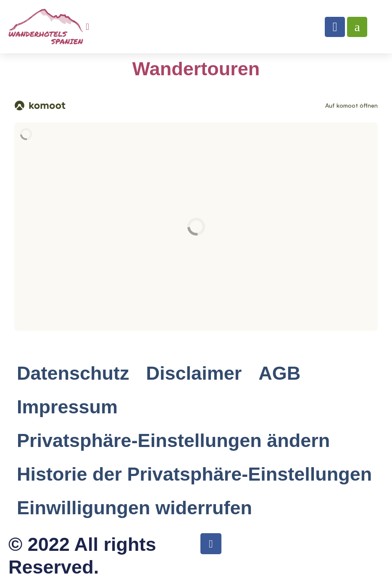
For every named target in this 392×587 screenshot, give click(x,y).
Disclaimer (194, 373)
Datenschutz (73, 373)
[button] (88, 27)
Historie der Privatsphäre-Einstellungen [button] (194, 474)
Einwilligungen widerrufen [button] (134, 508)
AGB (279, 373)
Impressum (67, 407)
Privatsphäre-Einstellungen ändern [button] (173, 440)
